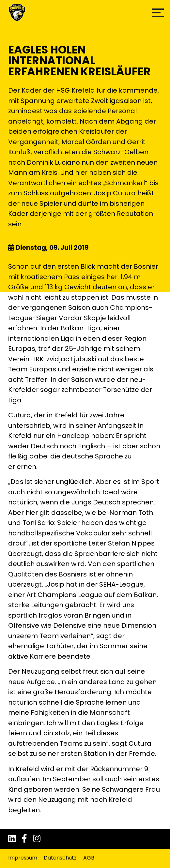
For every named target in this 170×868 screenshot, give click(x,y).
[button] (158, 13)
